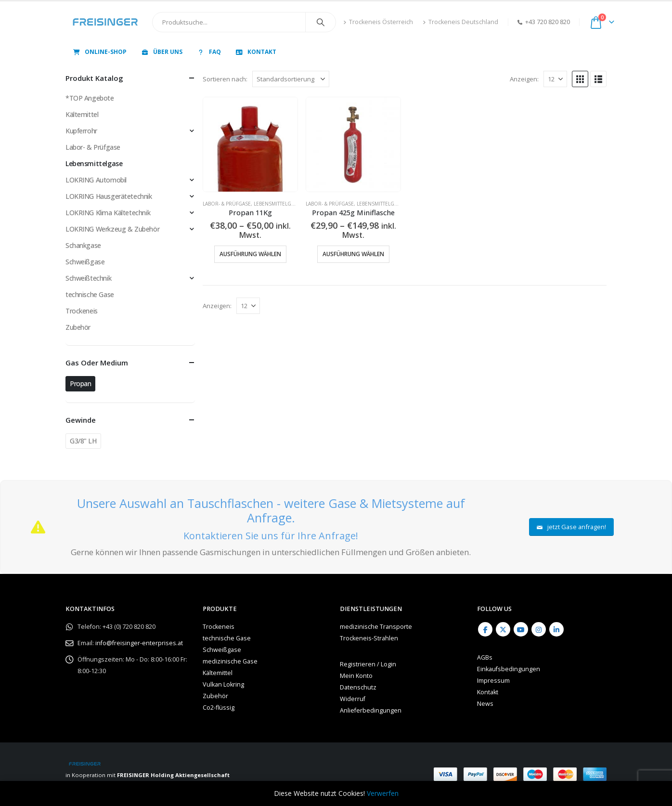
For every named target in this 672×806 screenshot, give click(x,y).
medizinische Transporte (376, 627)
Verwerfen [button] (383, 793)
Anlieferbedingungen (371, 710)
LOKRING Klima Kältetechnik (108, 213)
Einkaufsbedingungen (509, 669)
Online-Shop (99, 52)
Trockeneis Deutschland (460, 22)
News (485, 704)
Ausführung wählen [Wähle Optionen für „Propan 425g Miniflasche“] (353, 254)
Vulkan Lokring (223, 684)
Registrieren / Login (368, 664)
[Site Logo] (105, 22)
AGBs (485, 657)
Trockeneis (82, 311)
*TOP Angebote (90, 98)
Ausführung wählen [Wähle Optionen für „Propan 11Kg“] (250, 254)
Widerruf (353, 699)
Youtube (521, 629)
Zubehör (78, 327)
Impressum (493, 681)
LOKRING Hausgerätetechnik (109, 196)
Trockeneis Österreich (378, 22)
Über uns (162, 52)
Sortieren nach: (225, 79)
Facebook (485, 629)
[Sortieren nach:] (291, 79)
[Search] (321, 22)
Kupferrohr (81, 131)
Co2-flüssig (219, 708)
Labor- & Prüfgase (227, 204)
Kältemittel (82, 114)
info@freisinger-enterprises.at (139, 643)
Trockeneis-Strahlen (369, 638)
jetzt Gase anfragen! (572, 527)
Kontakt (256, 52)
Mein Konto (356, 676)
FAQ (209, 52)
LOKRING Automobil (96, 180)
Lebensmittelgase (277, 204)
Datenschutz (358, 687)
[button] (580, 79)
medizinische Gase (230, 661)
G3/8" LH (83, 441)
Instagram (539, 629)
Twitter (503, 629)
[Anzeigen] (555, 79)
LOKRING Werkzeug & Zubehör (112, 229)
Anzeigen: (524, 79)
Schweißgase (85, 262)
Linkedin (556, 629)
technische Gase (90, 294)
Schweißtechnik (88, 278)
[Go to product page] (250, 144)
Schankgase (83, 245)
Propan (80, 383)
